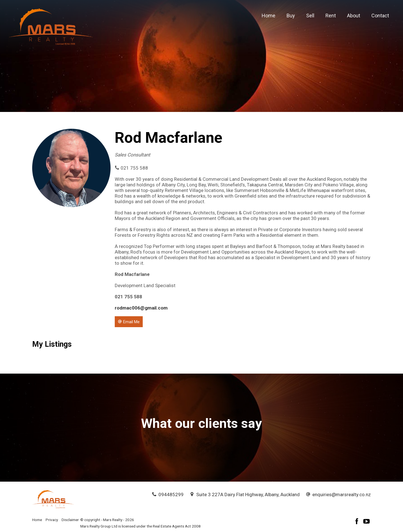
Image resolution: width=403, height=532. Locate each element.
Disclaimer (70, 520)
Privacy (52, 520)
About (354, 16)
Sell (310, 16)
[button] (129, 322)
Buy (291, 16)
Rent (331, 16)
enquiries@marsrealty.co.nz (342, 494)
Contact (380, 16)
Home (269, 16)
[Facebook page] (358, 522)
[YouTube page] (367, 522)
